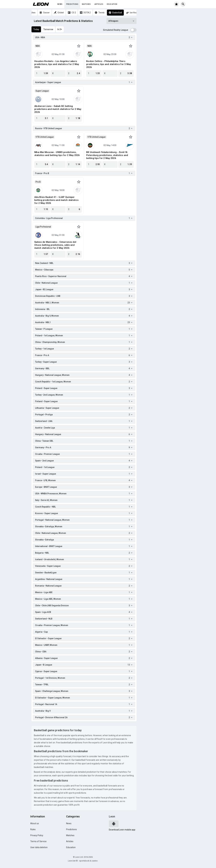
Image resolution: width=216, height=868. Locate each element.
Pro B (38, 182)
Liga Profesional (43, 227)
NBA (38, 46)
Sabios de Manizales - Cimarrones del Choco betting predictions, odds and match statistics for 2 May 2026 (55, 245)
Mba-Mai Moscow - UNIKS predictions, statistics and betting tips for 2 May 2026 (57, 154)
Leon (112, 816)
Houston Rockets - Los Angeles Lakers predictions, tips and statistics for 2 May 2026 (57, 64)
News (60, 4)
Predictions (72, 4)
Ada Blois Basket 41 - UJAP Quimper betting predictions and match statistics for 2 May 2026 (56, 200)
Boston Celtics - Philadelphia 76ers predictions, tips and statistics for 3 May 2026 (109, 64)
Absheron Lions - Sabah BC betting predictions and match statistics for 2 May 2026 (58, 109)
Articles (99, 4)
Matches (86, 4)
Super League (42, 91)
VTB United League (45, 137)
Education (112, 4)
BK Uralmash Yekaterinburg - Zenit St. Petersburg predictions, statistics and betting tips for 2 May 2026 (107, 155)
